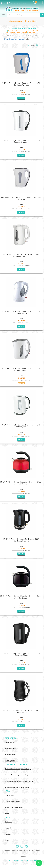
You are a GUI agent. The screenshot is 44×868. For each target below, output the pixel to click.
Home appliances (10, 755)
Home (3, 3)
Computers (12, 31)
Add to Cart (21, 98)
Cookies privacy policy (12, 801)
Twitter (7, 840)
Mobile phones (10, 742)
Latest (12, 3)
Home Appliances (27, 31)
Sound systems (10, 761)
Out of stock (21, 383)
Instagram (8, 834)
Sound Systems (22, 33)
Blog (19, 3)
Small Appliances (11, 33)
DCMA (7, 814)
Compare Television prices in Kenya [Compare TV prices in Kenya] (17, 775)
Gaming (18, 31)
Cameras (4, 31)
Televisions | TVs (33, 33)
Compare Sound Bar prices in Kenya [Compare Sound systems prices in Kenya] (17, 787)
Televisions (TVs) (10, 749)
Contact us (8, 822)
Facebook (8, 828)
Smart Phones (38, 31)
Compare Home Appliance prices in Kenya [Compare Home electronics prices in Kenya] (19, 781)
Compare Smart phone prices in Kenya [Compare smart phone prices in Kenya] (18, 769)
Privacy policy (9, 795)
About (24, 3)
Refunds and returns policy (14, 808)
